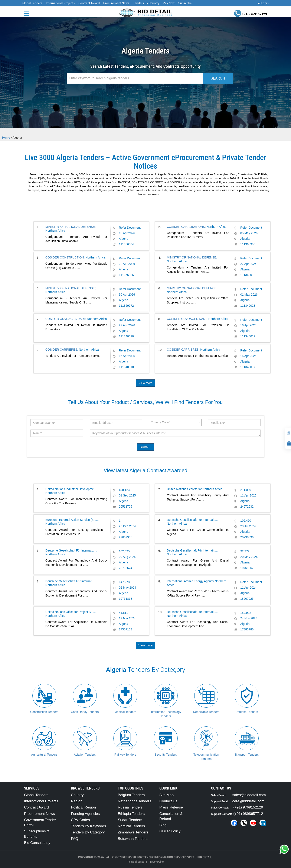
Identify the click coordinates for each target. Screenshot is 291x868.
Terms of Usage (136, 862)
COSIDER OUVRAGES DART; (66, 319)
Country (77, 795)
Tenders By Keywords (88, 826)
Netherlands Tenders (135, 801)
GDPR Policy (170, 831)
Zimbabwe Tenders (133, 832)
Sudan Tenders (130, 820)
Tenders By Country (146, 3)
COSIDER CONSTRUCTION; (65, 257)
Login (263, 3)
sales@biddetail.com (249, 795)
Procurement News (116, 3)
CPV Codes (80, 820)
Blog (163, 825)
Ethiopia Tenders (131, 814)
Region (77, 801)
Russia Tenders (130, 807)
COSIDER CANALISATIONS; (186, 227)
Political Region (83, 807)
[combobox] (175, 423)
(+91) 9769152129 (248, 807)
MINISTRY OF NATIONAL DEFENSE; (71, 227)
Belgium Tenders (131, 795)
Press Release (171, 807)
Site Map (166, 795)
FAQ (75, 839)
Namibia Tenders (131, 826)
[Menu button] (28, 13)
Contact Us (168, 801)
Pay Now (169, 3)
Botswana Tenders (133, 839)
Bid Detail (205, 857)
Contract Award (89, 3)
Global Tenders (32, 3)
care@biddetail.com (249, 801)
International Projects (60, 3)
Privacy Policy (156, 862)
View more (145, 383)
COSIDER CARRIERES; (62, 350)
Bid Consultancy (37, 843)
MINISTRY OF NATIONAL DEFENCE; (192, 288)
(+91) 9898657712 (248, 814)
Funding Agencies (85, 814)
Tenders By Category (88, 832)
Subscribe (185, 3)
